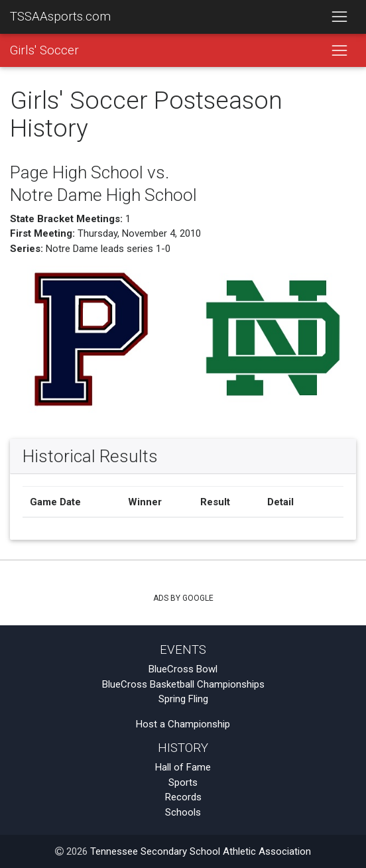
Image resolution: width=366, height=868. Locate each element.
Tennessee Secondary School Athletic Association (201, 851)
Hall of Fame (183, 767)
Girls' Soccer (44, 50)
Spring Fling (183, 699)
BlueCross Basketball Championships (183, 684)
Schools (183, 812)
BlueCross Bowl (183, 669)
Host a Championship (183, 724)
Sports (183, 782)
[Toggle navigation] (339, 17)
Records (183, 797)
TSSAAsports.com (60, 17)
